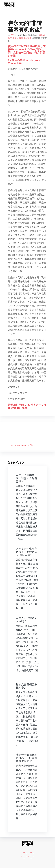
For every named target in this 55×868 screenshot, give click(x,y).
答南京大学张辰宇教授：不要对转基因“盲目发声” (27, 552)
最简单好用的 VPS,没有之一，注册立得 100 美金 (27, 406)
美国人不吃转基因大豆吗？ (27, 620)
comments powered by (22, 445)
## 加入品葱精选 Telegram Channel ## (24, 62)
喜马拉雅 (27, 38)
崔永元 (15, 38)
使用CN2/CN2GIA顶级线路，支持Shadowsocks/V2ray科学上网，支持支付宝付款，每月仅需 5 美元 (27, 51)
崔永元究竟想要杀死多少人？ (27, 686)
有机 (21, 38)
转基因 (42, 35)
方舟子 (14, 35)
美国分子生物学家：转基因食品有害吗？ (27, 478)
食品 (10, 38)
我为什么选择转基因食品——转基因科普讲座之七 (27, 758)
